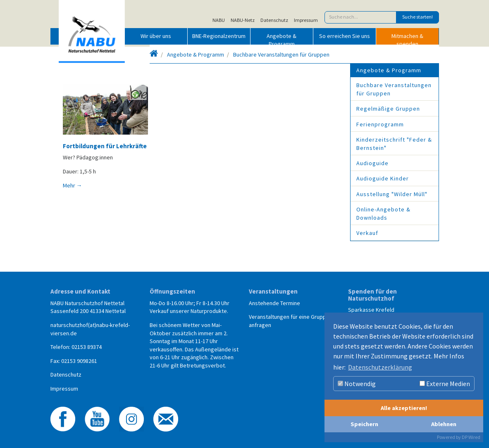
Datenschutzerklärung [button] (380, 367)
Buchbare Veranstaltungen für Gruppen (281, 55)
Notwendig (357, 384)
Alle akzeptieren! (404, 408)
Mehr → (73, 185)
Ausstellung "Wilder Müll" (392, 194)
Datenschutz (274, 20)
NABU (219, 20)
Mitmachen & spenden (407, 38)
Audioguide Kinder (383, 178)
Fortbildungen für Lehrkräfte (105, 146)
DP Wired (471, 437)
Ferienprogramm (380, 124)
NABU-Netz (243, 20)
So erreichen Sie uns (345, 36)
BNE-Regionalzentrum (219, 36)
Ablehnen (444, 424)
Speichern (364, 424)
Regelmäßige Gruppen (388, 109)
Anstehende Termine (274, 303)
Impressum (306, 20)
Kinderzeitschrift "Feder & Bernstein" (394, 144)
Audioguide (372, 163)
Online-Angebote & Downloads (383, 213)
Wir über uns (156, 36)
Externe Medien (445, 384)
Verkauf (367, 233)
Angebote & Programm (281, 38)
